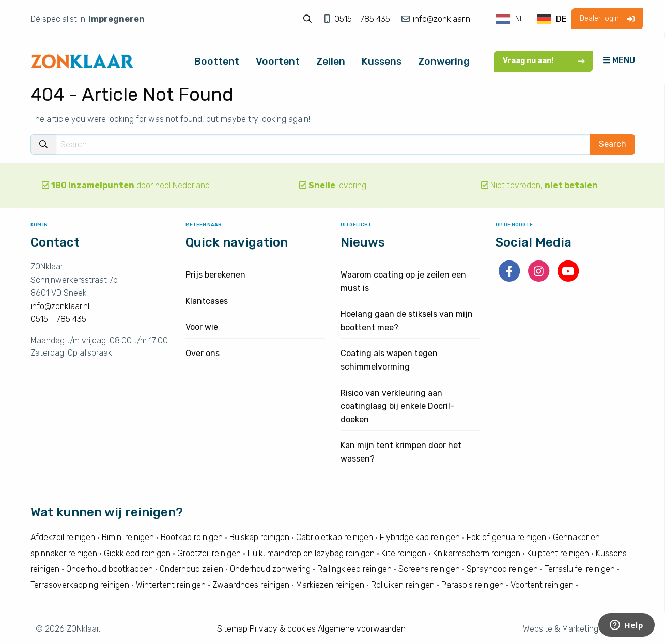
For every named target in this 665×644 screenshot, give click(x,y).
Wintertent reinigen (171, 585)
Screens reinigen (429, 569)
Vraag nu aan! (544, 61)
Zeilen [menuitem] (331, 61)
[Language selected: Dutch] (532, 19)
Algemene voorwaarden (362, 629)
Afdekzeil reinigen (63, 537)
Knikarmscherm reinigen (477, 553)
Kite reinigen (404, 553)
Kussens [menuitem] (382, 61)
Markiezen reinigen (330, 585)
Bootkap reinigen (192, 537)
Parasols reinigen (473, 585)
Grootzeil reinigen (209, 553)
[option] (552, 19)
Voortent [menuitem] (278, 61)
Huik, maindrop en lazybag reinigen (311, 553)
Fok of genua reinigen (506, 537)
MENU (619, 60)
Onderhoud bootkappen (110, 569)
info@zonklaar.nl (441, 19)
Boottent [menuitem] (217, 61)
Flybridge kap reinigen (420, 537)
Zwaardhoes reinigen (251, 585)
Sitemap (232, 629)
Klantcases (207, 301)
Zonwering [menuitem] (444, 61)
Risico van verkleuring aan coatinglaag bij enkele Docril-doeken (397, 406)
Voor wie (202, 327)
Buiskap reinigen (259, 537)
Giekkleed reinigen (137, 553)
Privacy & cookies (283, 629)
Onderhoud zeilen (191, 569)
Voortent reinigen (542, 585)
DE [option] (561, 19)
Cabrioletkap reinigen (335, 537)
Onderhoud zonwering (270, 569)
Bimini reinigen (128, 537)
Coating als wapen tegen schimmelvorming (389, 360)
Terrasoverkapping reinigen (80, 585)
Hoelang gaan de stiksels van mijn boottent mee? (407, 321)
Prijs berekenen (215, 275)
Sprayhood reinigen (502, 569)
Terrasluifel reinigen (580, 569)
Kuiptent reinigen (558, 553)
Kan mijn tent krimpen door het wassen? (401, 452)
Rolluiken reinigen (403, 585)
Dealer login (607, 18)
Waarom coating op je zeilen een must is (403, 281)
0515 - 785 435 (363, 19)
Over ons (203, 353)
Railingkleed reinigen (354, 569)
